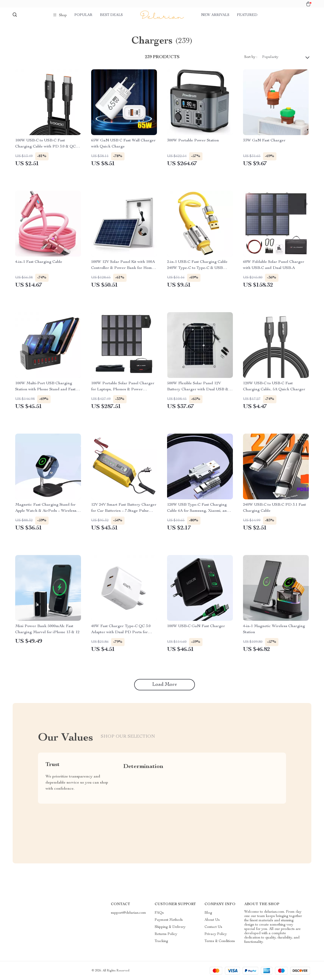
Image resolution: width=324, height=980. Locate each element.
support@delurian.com (128, 913)
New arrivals (215, 15)
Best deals (111, 15)
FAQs (159, 913)
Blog (208, 913)
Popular (83, 15)
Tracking (161, 941)
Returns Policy (166, 934)
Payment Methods (169, 920)
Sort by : (251, 57)
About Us (212, 920)
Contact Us (213, 927)
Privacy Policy (216, 934)
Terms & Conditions (220, 941)
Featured (247, 15)
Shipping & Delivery (170, 927)
